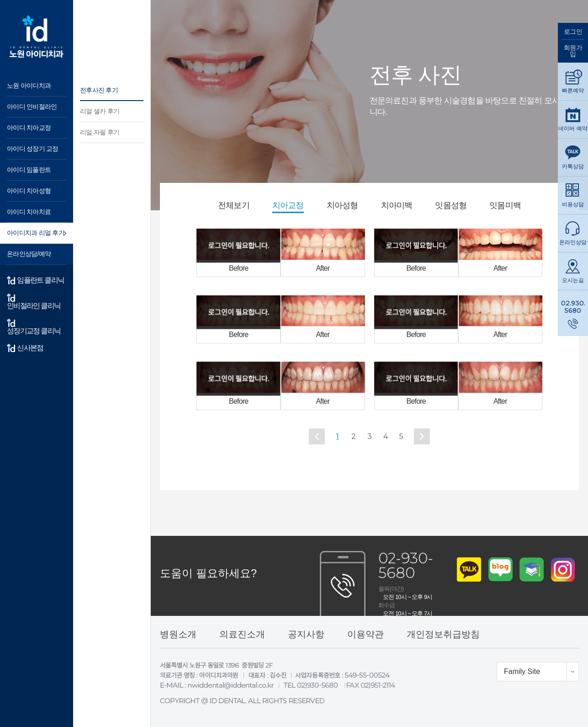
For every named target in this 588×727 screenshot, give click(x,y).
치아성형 (342, 206)
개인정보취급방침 (443, 634)
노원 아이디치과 (29, 86)
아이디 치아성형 (29, 191)
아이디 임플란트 (29, 170)
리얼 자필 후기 (100, 132)
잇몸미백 (505, 206)
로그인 (573, 32)
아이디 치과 (37, 37)
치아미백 (397, 206)
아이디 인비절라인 (32, 107)
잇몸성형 (451, 206)
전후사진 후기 (99, 90)
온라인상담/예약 (29, 254)
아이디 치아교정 (29, 128)
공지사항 (306, 634)
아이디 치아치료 (29, 212)
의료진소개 (242, 634)
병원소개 (178, 634)
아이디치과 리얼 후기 (36, 233)
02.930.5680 (573, 307)
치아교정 (288, 206)
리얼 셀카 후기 (100, 111)
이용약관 (366, 634)
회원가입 (573, 51)
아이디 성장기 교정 (33, 149)
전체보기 (234, 206)
